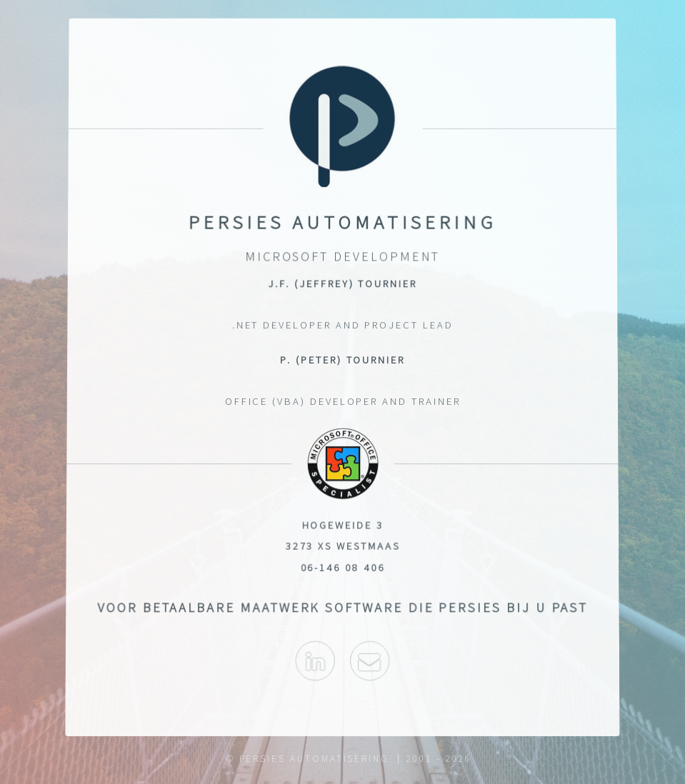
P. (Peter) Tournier (342, 360)
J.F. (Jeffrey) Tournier (342, 285)
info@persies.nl (370, 666)
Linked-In (315, 666)
